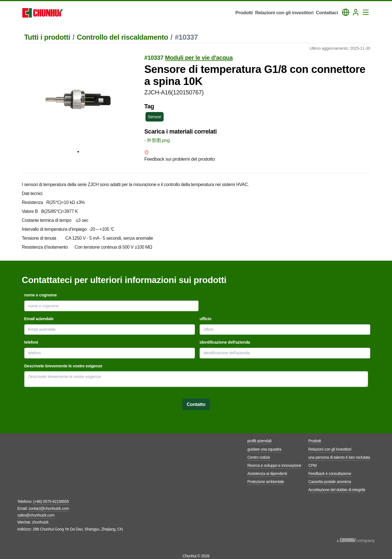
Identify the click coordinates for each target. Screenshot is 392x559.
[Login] (356, 12)
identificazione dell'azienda (225, 342)
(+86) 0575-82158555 (51, 501)
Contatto (196, 404)
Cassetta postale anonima (330, 482)
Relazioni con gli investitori (330, 449)
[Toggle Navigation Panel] (366, 12)
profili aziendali (259, 441)
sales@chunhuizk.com (36, 515)
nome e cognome (41, 295)
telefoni (31, 342)
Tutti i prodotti (47, 37)
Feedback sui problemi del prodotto (180, 156)
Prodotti (315, 441)
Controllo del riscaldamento (122, 37)
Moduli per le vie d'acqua (199, 58)
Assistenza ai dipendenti (267, 474)
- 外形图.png (157, 140)
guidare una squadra (264, 449)
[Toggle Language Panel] (346, 12)
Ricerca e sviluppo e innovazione (274, 465)
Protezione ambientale (266, 482)
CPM (312, 465)
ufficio (205, 319)
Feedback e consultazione (330, 474)
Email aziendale (39, 319)
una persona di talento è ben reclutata (339, 457)
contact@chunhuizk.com (49, 508)
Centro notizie (259, 457)
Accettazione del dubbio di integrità (337, 490)
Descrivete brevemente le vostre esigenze (63, 366)
